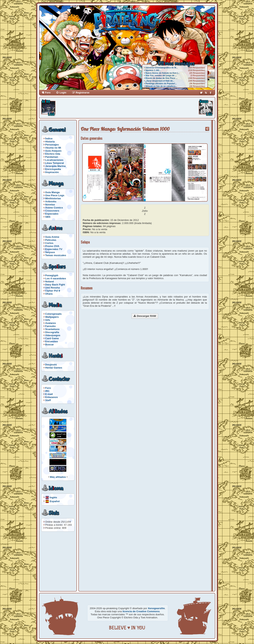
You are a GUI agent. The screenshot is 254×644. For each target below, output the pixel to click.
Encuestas (52, 341)
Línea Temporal (55, 163)
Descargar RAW (146, 316)
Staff (48, 400)
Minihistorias (53, 198)
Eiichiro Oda (53, 154)
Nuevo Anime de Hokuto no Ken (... (162, 73)
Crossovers (52, 211)
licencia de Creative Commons (141, 611)
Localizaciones (54, 160)
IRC (47, 391)
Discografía (52, 332)
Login (63, 93)
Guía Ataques (53, 151)
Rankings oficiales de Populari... (161, 83)
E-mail (49, 394)
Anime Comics (54, 208)
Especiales (52, 214)
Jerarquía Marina (55, 166)
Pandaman (52, 157)
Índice (49, 139)
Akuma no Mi (53, 148)
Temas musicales (56, 255)
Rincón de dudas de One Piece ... (162, 78)
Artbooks (51, 201)
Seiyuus (50, 252)
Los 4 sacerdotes (56, 278)
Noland (50, 282)
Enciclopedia (53, 169)
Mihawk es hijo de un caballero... (161, 86)
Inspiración (52, 172)
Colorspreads (53, 314)
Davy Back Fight (55, 285)
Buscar (50, 344)
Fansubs (51, 326)
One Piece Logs (55, 195)
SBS (48, 217)
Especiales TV (54, 249)
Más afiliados (58, 477)
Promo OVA (52, 246)
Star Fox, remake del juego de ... (161, 75)
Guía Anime (52, 237)
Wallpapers (52, 317)
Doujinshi (51, 365)
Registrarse (83, 93)
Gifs (48, 320)
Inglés (53, 497)
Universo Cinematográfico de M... (162, 68)
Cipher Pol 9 (53, 291)
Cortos (49, 243)
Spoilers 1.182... (153, 70)
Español (55, 501)
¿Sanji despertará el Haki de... (160, 81)
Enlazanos (52, 397)
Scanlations (52, 329)
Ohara (49, 294)
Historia (50, 142)
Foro (48, 93)
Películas (51, 240)
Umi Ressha (53, 288)
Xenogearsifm (156, 608)
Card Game (52, 338)
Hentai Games (54, 368)
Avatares (51, 323)
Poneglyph (52, 275)
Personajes (52, 145)
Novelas (50, 205)
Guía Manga (53, 192)
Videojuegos (53, 335)
